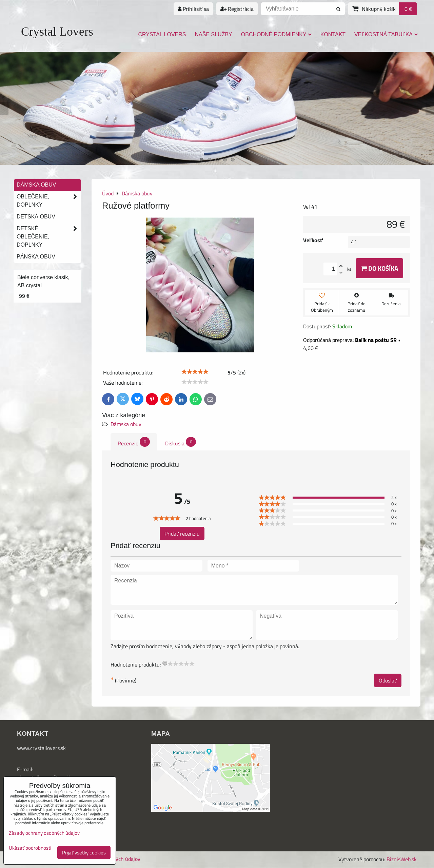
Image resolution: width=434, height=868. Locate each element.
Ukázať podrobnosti (30, 848)
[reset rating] (165, 663)
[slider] (195, 372)
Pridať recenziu (182, 534)
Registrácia (237, 9)
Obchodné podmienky (276, 34)
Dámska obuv (126, 424)
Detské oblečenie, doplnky (49, 237)
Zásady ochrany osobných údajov (44, 833)
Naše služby (214, 34)
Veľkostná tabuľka (386, 34)
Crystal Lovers (57, 32)
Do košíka (379, 268)
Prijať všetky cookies (84, 853)
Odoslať (388, 680)
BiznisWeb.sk (402, 859)
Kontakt (333, 34)
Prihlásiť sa (193, 9)
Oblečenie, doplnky (49, 201)
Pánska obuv (36, 257)
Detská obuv (36, 217)
